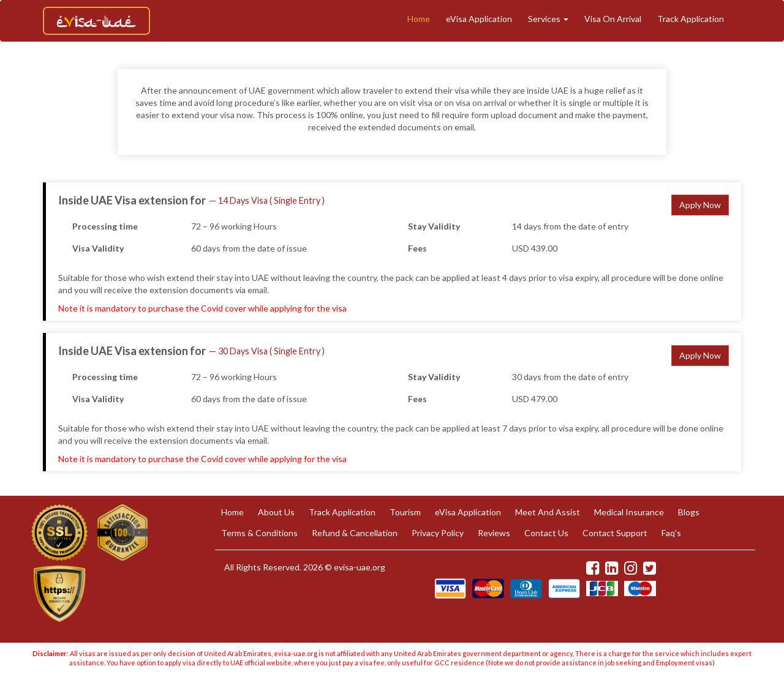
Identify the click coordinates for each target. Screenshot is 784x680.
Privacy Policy (438, 533)
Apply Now (700, 205)
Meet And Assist (548, 512)
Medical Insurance (629, 512)
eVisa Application (479, 19)
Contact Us (546, 533)
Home (419, 19)
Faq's (671, 533)
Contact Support (615, 533)
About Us (276, 512)
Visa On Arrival (613, 19)
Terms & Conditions (259, 533)
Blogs (689, 512)
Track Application (691, 19)
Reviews (494, 533)
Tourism (405, 512)
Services (548, 19)
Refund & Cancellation (355, 533)
